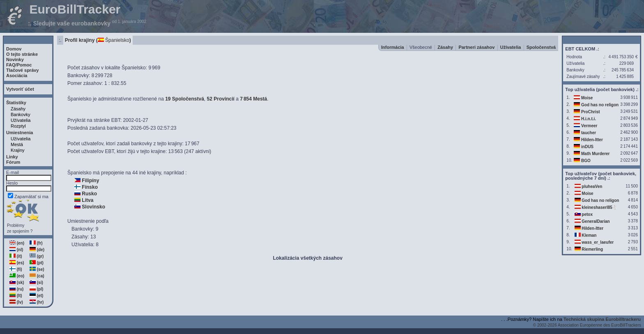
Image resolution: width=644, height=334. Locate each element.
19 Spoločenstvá (185, 99)
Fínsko (90, 187)
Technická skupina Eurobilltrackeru (602, 319)
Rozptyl (18, 126)
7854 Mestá (253, 99)
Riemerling (592, 249)
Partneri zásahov (476, 47)
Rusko (89, 194)
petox (587, 214)
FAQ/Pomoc (19, 65)
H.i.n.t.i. (589, 119)
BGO (586, 161)
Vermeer (589, 126)
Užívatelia (21, 120)
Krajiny (18, 150)
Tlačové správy (23, 70)
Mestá (17, 144)
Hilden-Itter (592, 140)
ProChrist (591, 112)
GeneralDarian (596, 221)
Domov (14, 49)
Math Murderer (595, 154)
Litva (87, 200)
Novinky (15, 59)
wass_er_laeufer (598, 242)
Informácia (393, 47)
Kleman (589, 235)
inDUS (587, 147)
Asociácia (17, 75)
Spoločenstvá (541, 47)
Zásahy (18, 109)
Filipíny (90, 181)
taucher (589, 133)
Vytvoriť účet (20, 89)
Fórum (13, 162)
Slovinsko (93, 207)
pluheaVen (592, 186)
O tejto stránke (22, 54)
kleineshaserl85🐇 (599, 207)
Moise (587, 98)
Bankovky (21, 114)
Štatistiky (16, 103)
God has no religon (600, 105)
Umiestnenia (20, 133)
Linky (12, 157)
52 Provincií (221, 99)
